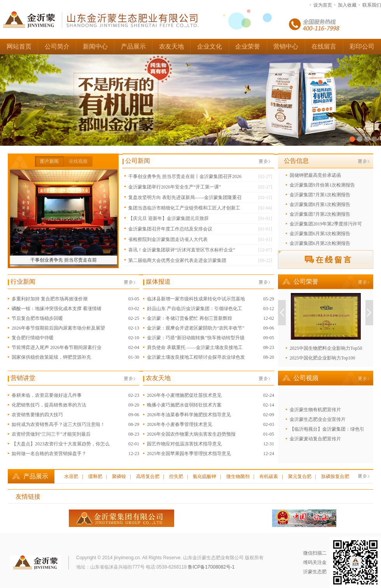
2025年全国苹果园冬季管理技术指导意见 (189, 454)
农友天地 (171, 46)
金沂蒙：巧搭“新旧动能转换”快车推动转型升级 (196, 338)
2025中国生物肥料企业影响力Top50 (326, 348)
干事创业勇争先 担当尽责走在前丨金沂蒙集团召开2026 (185, 176)
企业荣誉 (248, 46)
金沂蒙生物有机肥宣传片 (315, 410)
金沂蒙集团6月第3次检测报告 (320, 234)
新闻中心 (95, 46)
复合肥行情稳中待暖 (33, 338)
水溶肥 (71, 476)
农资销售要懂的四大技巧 (37, 415)
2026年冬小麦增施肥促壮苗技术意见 (184, 395)
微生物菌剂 (238, 476)
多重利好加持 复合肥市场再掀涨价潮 (50, 299)
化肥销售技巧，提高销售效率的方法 (49, 405)
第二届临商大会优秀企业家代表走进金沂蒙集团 (177, 260)
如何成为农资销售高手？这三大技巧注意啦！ (58, 424)
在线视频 (78, 161)
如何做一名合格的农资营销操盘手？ (49, 454)
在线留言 (324, 46)
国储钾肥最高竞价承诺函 (315, 175)
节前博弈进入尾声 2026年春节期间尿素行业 (57, 347)
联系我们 (372, 5)
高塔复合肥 (148, 476)
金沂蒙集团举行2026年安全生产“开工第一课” (175, 187)
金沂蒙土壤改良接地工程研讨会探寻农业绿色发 (196, 357)
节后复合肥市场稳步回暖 (37, 318)
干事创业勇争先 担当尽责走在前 (64, 260)
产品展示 (133, 46)
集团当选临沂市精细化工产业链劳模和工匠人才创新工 (184, 208)
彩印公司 (362, 46)
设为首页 (323, 5)
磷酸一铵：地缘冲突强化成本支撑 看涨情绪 (57, 309)
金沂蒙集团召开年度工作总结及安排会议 (170, 229)
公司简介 (57, 46)
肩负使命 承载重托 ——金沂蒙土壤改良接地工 (195, 347)
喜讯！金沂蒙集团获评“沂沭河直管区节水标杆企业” (182, 250)
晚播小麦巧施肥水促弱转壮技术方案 (184, 405)
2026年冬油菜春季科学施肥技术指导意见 (189, 415)
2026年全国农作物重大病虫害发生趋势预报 (191, 434)
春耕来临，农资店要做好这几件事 (47, 395)
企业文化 (210, 46)
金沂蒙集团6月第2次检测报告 (320, 243)
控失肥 (176, 476)
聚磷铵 (119, 476)
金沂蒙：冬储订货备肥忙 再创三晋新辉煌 (190, 318)
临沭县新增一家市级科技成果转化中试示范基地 (196, 299)
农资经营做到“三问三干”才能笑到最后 (51, 434)
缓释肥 (95, 476)
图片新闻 (49, 161)
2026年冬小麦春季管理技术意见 (180, 424)
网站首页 (19, 46)
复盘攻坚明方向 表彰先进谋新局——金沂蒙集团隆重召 (185, 197)
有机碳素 (269, 476)
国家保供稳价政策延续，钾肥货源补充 (51, 357)
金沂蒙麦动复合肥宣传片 (315, 439)
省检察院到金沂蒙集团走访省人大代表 (168, 239)
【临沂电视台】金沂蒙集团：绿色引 (327, 429)
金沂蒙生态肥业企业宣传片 (318, 419)
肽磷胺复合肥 (335, 476)
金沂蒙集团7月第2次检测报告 (320, 214)
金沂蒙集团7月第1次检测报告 (320, 195)
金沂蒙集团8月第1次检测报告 (320, 204)
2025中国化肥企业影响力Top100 (322, 358)
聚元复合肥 (300, 476)
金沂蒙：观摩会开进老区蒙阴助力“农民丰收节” (196, 328)
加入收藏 (347, 5)
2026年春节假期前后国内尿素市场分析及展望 (58, 328)
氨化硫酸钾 (204, 476)
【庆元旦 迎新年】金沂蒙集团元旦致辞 (169, 218)
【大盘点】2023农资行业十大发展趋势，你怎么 (61, 444)
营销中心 (286, 46)
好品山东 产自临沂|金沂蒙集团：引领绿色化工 (195, 309)
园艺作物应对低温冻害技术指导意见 (184, 444)
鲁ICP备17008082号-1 (211, 567)
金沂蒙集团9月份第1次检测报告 (322, 185)
